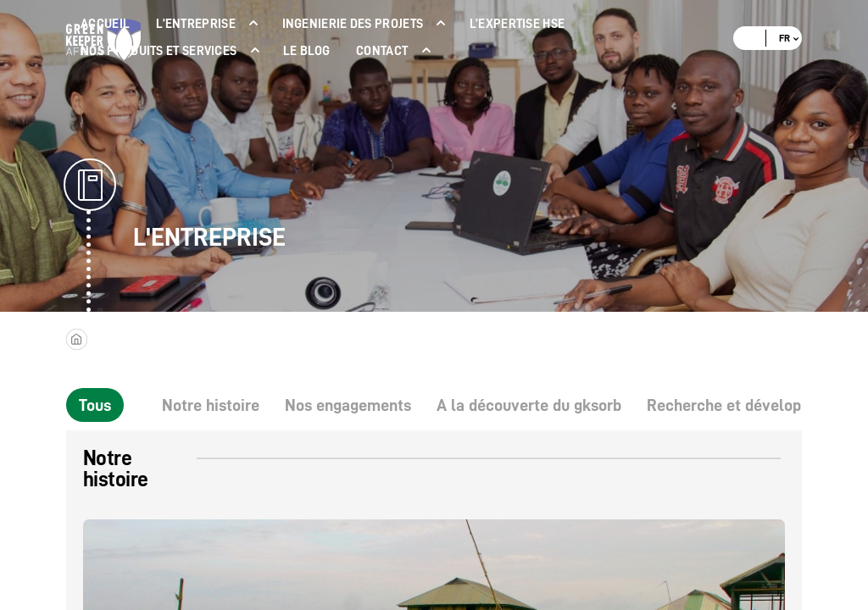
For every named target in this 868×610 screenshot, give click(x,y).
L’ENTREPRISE (196, 24)
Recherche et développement (751, 405)
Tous (95, 405)
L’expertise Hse (517, 24)
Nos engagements (348, 405)
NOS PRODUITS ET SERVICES (159, 51)
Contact (382, 51)
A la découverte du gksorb (529, 405)
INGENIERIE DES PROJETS (353, 24)
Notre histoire (211, 405)
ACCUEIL (105, 24)
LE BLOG (306, 51)
